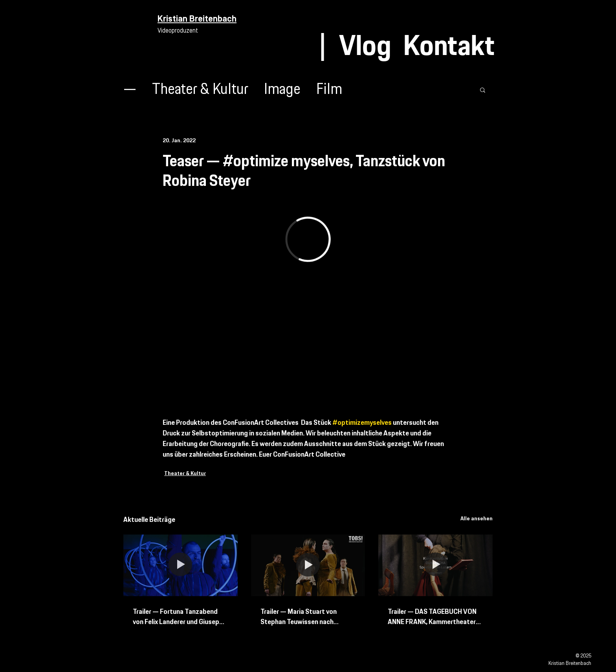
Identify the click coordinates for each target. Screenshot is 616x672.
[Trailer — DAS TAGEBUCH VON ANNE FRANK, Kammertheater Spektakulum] (435, 565)
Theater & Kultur (200, 90)
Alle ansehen (477, 519)
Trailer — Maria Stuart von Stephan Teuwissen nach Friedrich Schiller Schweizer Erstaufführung (301, 617)
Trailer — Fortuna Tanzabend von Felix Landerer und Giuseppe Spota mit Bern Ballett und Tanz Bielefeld (180, 617)
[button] (483, 90)
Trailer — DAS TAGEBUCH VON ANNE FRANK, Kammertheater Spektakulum (432, 617)
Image (282, 90)
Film (329, 90)
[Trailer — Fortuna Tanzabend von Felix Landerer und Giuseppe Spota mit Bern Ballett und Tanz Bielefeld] (181, 565)
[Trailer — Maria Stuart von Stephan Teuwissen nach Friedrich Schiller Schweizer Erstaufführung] (308, 566)
